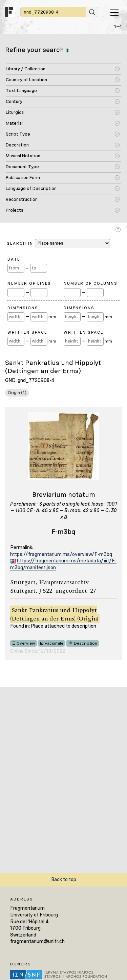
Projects (15, 210)
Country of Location (26, 80)
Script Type (18, 134)
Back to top (64, 879)
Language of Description (31, 188)
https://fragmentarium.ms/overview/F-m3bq (61, 554)
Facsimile (54, 643)
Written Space (27, 332)
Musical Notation (23, 156)
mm (52, 317)
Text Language (21, 91)
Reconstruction (22, 199)
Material (14, 123)
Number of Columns (91, 283)
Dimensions (23, 308)
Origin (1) (17, 393)
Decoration (17, 145)
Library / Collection (26, 69)
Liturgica (15, 112)
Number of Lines (29, 283)
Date (14, 259)
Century (14, 101)
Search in (58, 243)
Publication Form (23, 178)
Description (86, 643)
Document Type (22, 167)
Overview (26, 643)
